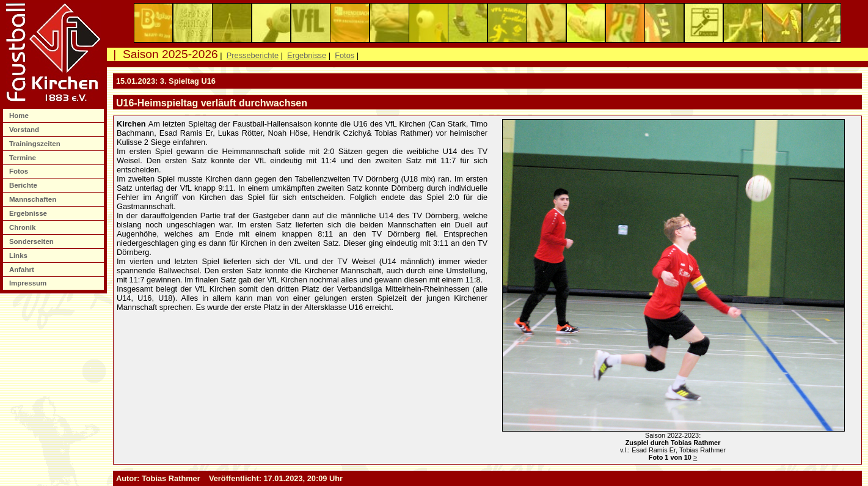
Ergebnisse (29, 213)
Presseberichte (253, 55)
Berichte (24, 185)
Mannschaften (34, 199)
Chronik (24, 227)
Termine (24, 158)
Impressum (29, 283)
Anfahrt (23, 270)
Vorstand (25, 130)
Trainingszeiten (36, 144)
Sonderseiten (32, 241)
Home (20, 116)
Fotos (20, 171)
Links (19, 256)
